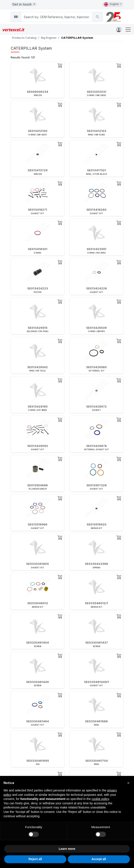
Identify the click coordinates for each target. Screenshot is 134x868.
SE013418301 (38, 249)
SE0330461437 (97, 642)
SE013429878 (96, 446)
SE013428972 (96, 406)
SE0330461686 (96, 721)
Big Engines (49, 38)
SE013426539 (96, 328)
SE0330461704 (97, 761)
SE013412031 (97, 92)
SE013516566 (38, 524)
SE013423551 (96, 249)
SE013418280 (96, 210)
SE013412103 (97, 131)
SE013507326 (97, 485)
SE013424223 (38, 288)
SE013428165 (38, 406)
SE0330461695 (38, 761)
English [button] (112, 4)
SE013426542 (38, 367)
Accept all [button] (99, 859)
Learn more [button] (67, 849)
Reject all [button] (35, 859)
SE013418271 (38, 210)
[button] (128, 783)
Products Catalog (24, 38)
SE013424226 (97, 288)
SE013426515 (38, 328)
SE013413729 (38, 170)
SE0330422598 (96, 564)
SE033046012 (38, 603)
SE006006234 (38, 92)
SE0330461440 (38, 682)
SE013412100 (38, 131)
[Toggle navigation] (128, 30)
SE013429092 (38, 446)
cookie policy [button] (100, 799)
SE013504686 (38, 485)
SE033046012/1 (96, 603)
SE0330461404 (38, 642)
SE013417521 (97, 170)
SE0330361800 (38, 564)
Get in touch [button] (22, 4)
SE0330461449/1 (97, 682)
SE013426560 (96, 367)
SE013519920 (97, 524)
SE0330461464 (38, 721)
